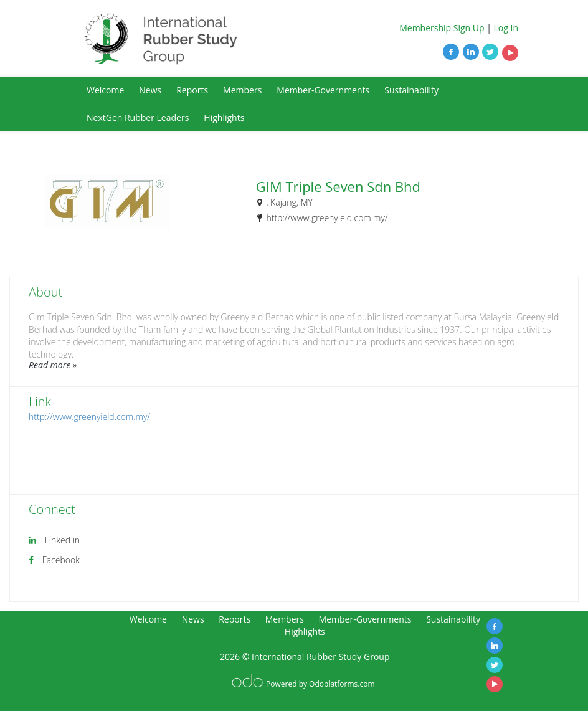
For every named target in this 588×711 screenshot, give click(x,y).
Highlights (224, 117)
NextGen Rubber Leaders (138, 117)
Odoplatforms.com (342, 684)
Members (242, 90)
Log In (506, 28)
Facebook (61, 560)
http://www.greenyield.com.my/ (89, 417)
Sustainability (411, 90)
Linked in (62, 540)
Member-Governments (323, 90)
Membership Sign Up (442, 28)
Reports (192, 90)
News (150, 90)
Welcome (105, 90)
